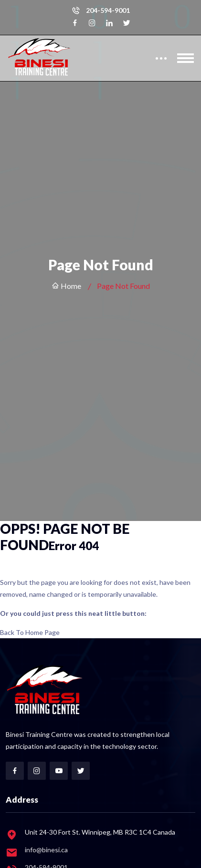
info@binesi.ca (46, 850)
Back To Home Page (30, 632)
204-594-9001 (108, 10)
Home (66, 286)
